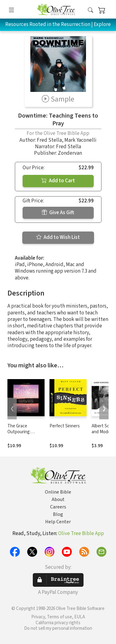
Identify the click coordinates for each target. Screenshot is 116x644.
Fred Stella (49, 140)
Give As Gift (58, 213)
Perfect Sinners (65, 426)
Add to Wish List (58, 237)
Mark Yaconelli (80, 140)
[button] (90, 10)
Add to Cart (58, 181)
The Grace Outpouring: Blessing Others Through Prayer (23, 435)
